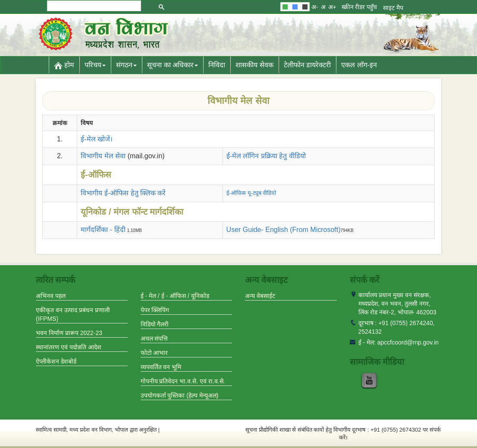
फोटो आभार (154, 353)
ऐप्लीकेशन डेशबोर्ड (56, 361)
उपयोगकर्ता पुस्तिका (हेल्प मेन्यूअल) (180, 395)
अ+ (332, 7)
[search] (93, 6)
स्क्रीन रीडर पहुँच (359, 7)
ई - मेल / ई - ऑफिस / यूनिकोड (175, 296)
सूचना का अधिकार (173, 65)
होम (64, 65)
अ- (315, 7)
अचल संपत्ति (154, 338)
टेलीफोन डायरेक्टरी (307, 65)
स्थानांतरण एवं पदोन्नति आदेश (69, 347)
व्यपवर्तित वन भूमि (161, 367)
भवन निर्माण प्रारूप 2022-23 (69, 333)
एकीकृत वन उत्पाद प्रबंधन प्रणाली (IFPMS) (73, 314)
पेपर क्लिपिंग (155, 310)
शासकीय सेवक (254, 65)
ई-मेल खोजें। (97, 139)
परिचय (95, 65)
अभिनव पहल (51, 296)
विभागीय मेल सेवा (103, 156)
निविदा (217, 65)
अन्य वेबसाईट (260, 296)
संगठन (126, 65)
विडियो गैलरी (155, 324)
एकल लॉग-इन (359, 65)
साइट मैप (393, 8)
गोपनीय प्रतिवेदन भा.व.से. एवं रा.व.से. (183, 381)
